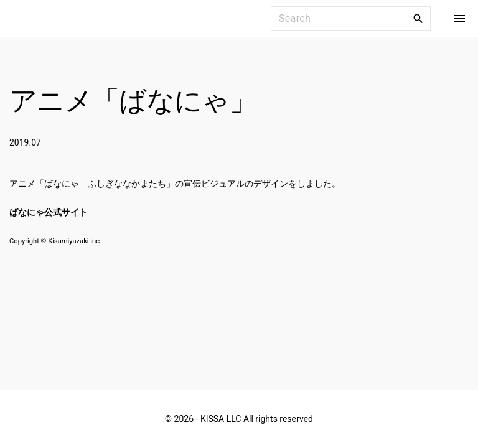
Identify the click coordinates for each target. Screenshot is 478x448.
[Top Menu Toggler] (459, 19)
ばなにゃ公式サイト (49, 212)
